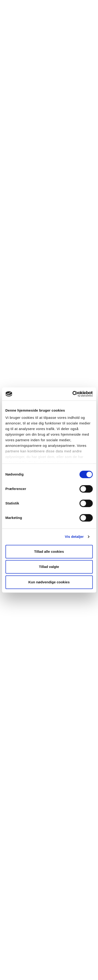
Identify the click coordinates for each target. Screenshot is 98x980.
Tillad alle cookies (49, 551)
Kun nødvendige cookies (49, 582)
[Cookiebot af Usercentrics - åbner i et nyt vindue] (72, 394)
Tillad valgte (49, 567)
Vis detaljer (74, 537)
